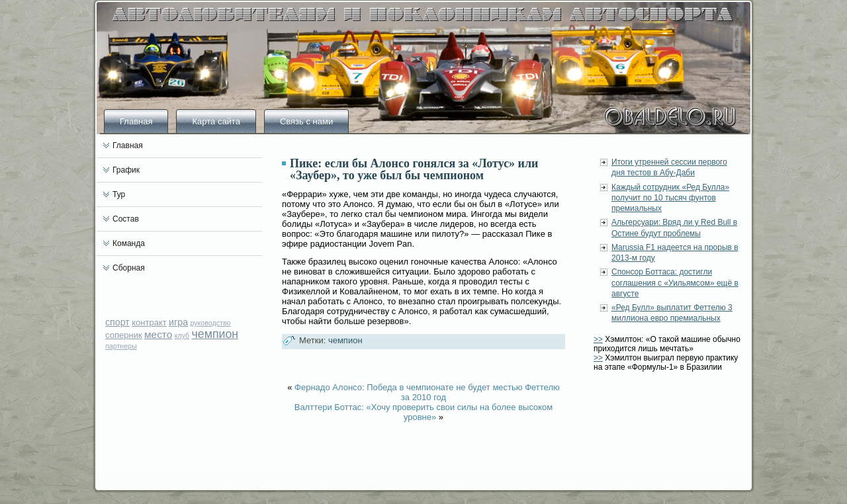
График (126, 170)
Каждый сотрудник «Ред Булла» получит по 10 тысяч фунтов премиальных (670, 198)
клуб (182, 335)
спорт (117, 322)
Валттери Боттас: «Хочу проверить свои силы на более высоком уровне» (424, 412)
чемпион (215, 334)
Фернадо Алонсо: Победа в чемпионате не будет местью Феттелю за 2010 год (427, 392)
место (158, 334)
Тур (119, 194)
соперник (124, 335)
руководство (210, 323)
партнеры (121, 346)
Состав (126, 219)
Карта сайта (216, 121)
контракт (149, 322)
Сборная (129, 268)
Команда (129, 243)
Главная (136, 121)
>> (598, 339)
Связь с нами (306, 121)
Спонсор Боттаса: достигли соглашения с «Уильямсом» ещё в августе (675, 283)
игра (178, 322)
